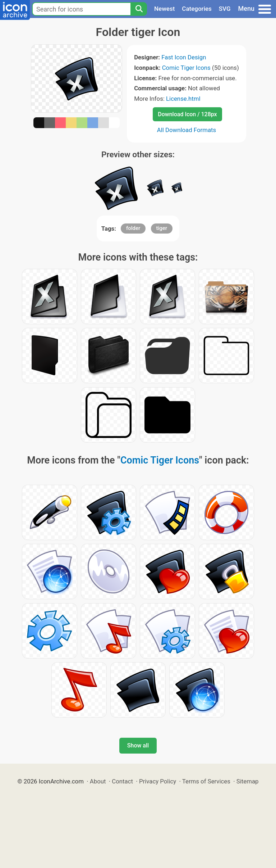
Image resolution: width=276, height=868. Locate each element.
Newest (164, 9)
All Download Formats (187, 130)
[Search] (139, 9)
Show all (138, 745)
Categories (197, 9)
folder (133, 228)
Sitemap (248, 781)
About (98, 781)
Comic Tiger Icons (186, 68)
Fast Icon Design (184, 57)
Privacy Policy (158, 781)
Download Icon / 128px (187, 114)
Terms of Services (206, 781)
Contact (122, 781)
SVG (225, 9)
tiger (162, 228)
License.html (183, 99)
